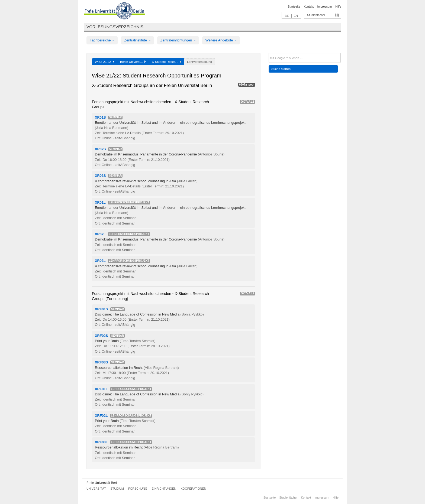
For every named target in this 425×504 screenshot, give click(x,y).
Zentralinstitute (137, 40)
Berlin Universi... (133, 62)
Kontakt (309, 6)
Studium (117, 489)
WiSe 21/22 (104, 62)
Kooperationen (194, 489)
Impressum (324, 6)
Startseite (294, 6)
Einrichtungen (164, 489)
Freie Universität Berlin (103, 483)
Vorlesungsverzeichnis (115, 27)
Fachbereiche (102, 40)
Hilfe (338, 6)
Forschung (138, 489)
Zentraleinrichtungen (178, 40)
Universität (96, 489)
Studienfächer (316, 15)
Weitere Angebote (221, 40)
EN (296, 16)
